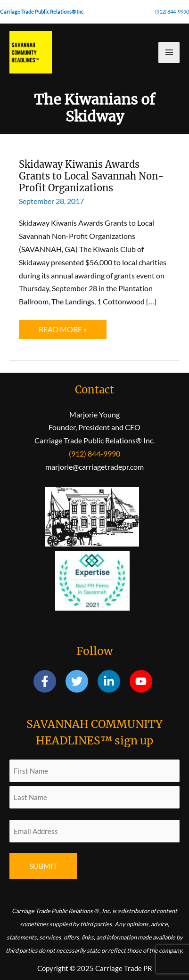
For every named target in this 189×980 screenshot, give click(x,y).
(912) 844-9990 (172, 12)
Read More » (69, 331)
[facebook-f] (49, 681)
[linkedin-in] (113, 681)
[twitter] (81, 681)
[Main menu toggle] (169, 53)
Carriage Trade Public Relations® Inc (42, 12)
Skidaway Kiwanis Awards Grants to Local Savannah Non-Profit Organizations (91, 176)
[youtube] (143, 681)
